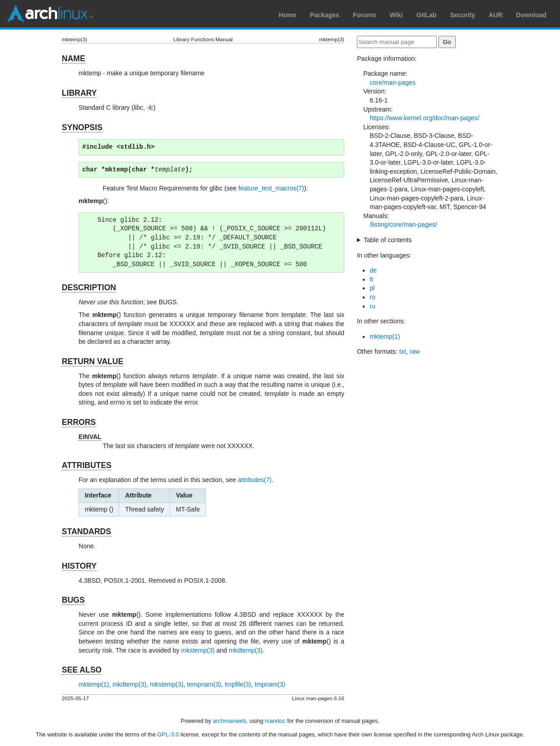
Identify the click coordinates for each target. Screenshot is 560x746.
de (373, 270)
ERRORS (79, 422)
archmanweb (230, 721)
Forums (364, 15)
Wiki (397, 15)
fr (372, 279)
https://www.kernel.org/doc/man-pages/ (424, 118)
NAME (73, 59)
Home (288, 15)
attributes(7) (255, 480)
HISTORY (79, 566)
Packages (325, 15)
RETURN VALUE (93, 361)
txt (403, 351)
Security (463, 15)
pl (372, 288)
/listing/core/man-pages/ (403, 224)
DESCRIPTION (89, 288)
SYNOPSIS (82, 127)
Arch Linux (50, 14)
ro (372, 297)
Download (531, 15)
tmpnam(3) (270, 684)
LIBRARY (79, 93)
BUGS (73, 600)
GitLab (426, 15)
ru (372, 306)
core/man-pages (392, 83)
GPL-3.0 (168, 734)
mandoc (275, 721)
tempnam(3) (204, 684)
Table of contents (388, 240)
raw (415, 351)
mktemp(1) (94, 684)
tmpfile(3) (238, 684)
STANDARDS (86, 531)
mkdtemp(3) (246, 650)
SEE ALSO (82, 670)
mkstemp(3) (198, 650)
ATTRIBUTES (87, 465)
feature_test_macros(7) (271, 188)
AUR (496, 15)
